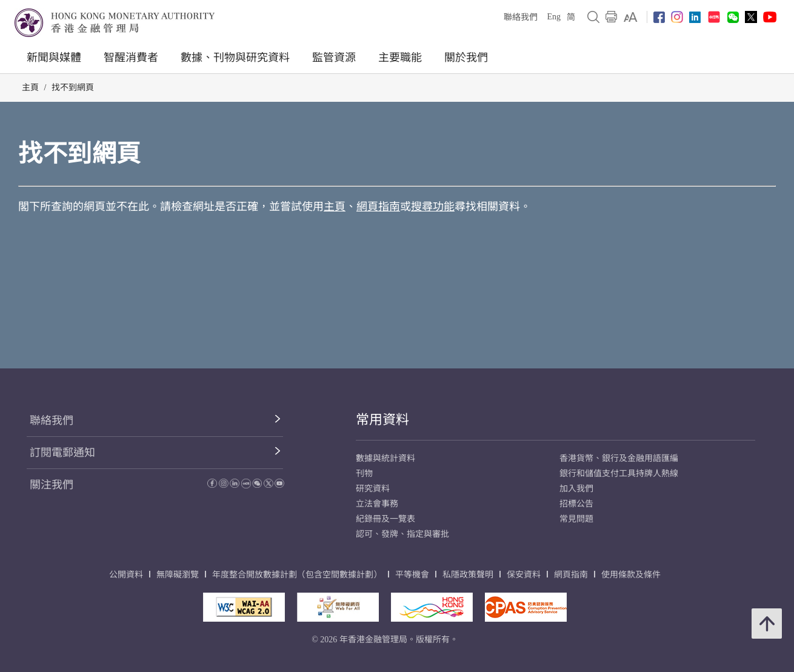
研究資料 (373, 489)
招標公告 (576, 504)
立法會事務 (377, 504)
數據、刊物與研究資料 (235, 58)
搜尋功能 (433, 207)
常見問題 (576, 519)
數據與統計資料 (385, 458)
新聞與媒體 (54, 58)
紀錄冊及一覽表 (385, 519)
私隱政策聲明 (468, 575)
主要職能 (400, 58)
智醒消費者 (131, 58)
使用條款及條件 (631, 575)
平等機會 (412, 575)
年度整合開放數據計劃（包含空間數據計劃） (297, 575)
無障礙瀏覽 (178, 575)
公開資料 (126, 575)
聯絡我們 (521, 17)
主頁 (30, 88)
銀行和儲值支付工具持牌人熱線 (619, 474)
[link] (631, 17)
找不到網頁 (73, 88)
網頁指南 (378, 207)
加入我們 (576, 489)
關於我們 (466, 58)
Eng (554, 17)
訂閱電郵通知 (62, 453)
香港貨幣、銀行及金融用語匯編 (619, 458)
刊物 (364, 474)
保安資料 (524, 575)
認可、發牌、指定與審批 (402, 534)
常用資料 (382, 420)
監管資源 (334, 58)
